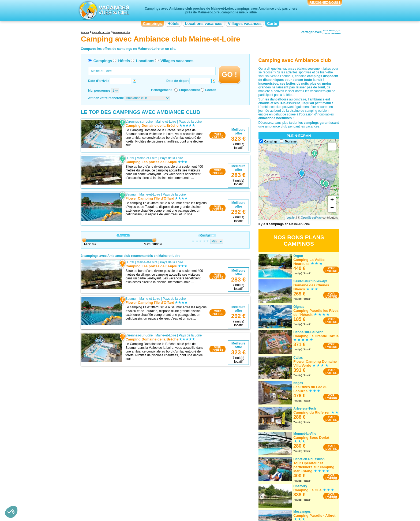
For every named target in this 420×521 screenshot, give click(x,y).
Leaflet (291, 218)
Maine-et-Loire (166, 122)
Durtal (130, 158)
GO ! (229, 74)
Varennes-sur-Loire (139, 122)
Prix (123, 236)
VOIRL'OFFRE (217, 135)
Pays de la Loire (190, 122)
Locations (145, 61)
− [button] (332, 208)
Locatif (210, 90)
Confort (207, 236)
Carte (272, 24)
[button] (11, 512)
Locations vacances (204, 24)
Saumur (131, 194)
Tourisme (291, 141)
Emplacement (189, 90)
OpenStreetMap (311, 218)
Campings (152, 24)
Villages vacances (245, 24)
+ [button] (332, 200)
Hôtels (173, 24)
